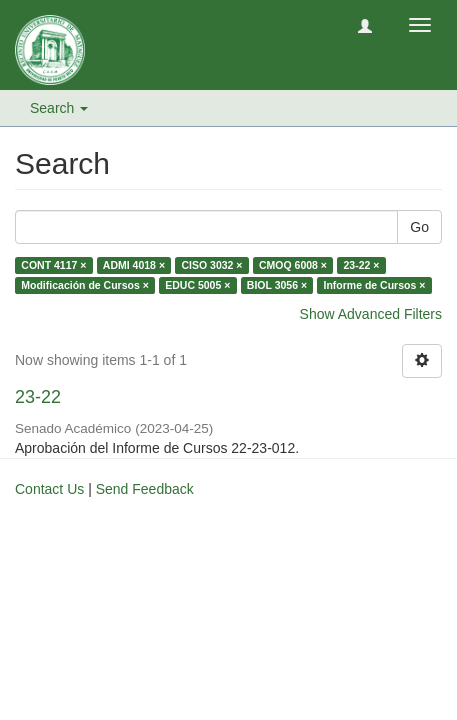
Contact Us (49, 489)
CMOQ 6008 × (293, 265)
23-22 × (361, 265)
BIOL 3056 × (277, 285)
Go (419, 227)
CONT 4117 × (53, 265)
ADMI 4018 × (134, 265)
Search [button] (59, 108)
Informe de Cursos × (375, 285)
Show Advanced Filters (371, 314)
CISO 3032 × (212, 265)
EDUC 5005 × (197, 285)
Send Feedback (145, 489)
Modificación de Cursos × (84, 285)
